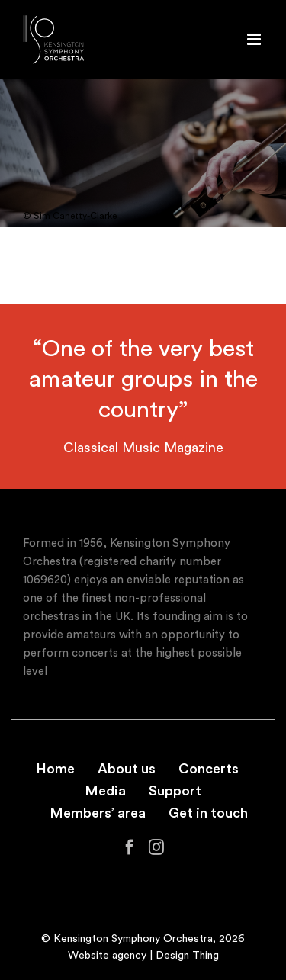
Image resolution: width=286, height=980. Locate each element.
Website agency (107, 956)
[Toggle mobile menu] (255, 39)
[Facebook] (130, 847)
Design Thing (187, 956)
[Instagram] (156, 847)
